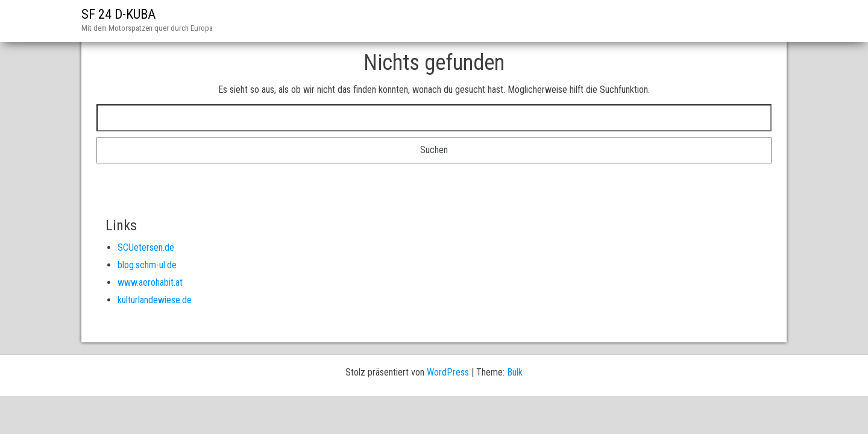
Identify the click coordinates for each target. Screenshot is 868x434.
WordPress (448, 372)
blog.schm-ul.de (147, 265)
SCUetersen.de (146, 247)
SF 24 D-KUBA (118, 14)
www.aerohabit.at (150, 282)
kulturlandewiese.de (155, 300)
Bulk (515, 372)
